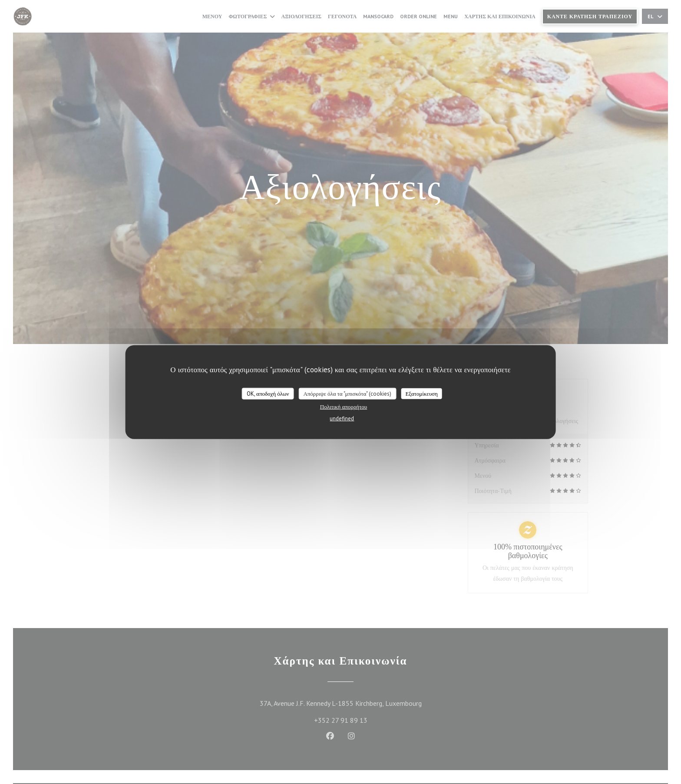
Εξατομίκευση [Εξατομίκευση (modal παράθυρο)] (421, 393)
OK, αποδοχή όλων (268, 393)
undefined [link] (342, 418)
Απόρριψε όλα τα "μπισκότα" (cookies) (347, 393)
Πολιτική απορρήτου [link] (344, 407)
